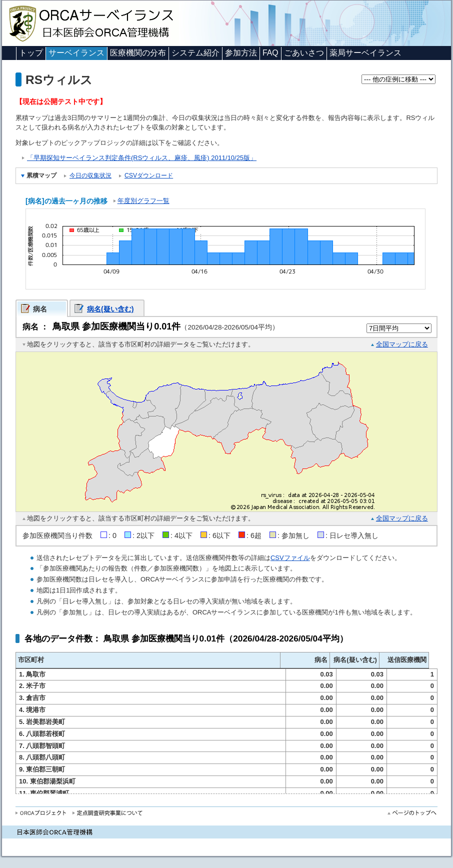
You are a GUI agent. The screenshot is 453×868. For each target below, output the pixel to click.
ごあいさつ (304, 53)
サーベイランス (76, 53)
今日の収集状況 (90, 175)
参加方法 (241, 53)
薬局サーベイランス (365, 53)
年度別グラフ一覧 (143, 201)
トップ (31, 53)
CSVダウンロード (149, 175)
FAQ (270, 53)
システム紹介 (195, 53)
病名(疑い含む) (110, 309)
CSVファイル (290, 558)
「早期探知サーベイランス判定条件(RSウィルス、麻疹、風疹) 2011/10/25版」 (142, 158)
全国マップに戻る (402, 344)
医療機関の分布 (138, 53)
